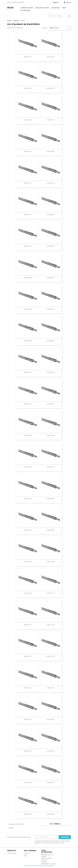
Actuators (56, 8)
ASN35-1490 (51, 656)
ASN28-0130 (51, 183)
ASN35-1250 (28, 625)
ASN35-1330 (51, 625)
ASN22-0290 (28, 88)
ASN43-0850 (28, 814)
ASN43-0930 (51, 814)
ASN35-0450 (28, 467)
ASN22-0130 (28, 57)
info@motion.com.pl (48, 864)
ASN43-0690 (28, 782)
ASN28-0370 (28, 246)
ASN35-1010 (51, 562)
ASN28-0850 (28, 341)
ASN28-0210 (28, 214)
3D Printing (25, 10)
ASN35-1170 (51, 593)
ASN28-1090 (51, 372)
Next (59, 824)
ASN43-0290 (51, 688)
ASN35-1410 (28, 656)
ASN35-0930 (28, 562)
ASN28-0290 (51, 214)
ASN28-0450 (51, 246)
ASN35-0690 (51, 498)
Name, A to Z (60, 28)
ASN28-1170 (28, 404)
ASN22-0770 (28, 183)
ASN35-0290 (28, 435)
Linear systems (27, 8)
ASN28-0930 (51, 341)
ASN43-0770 (51, 782)
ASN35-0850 (51, 530)
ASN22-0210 (51, 57)
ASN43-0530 (28, 751)
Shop (64, 8)
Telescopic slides (42, 8)
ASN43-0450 (51, 719)
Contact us (27, 853)
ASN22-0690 (51, 151)
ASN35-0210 (51, 404)
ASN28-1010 (28, 372)
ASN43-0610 (51, 751)
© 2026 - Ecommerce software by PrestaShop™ (39, 866)
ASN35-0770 (28, 530)
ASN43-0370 (28, 719)
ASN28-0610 (51, 278)
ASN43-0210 (28, 688)
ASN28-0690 (28, 309)
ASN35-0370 (51, 435)
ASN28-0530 (28, 278)
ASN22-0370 (51, 88)
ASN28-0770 (51, 309)
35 (55, 824)
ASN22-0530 (51, 120)
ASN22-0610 (28, 151)
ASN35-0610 (28, 498)
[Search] (59, 16)
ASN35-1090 (28, 593)
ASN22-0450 (28, 120)
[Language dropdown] (56, 2)
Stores (26, 856)
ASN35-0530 (51, 467)
